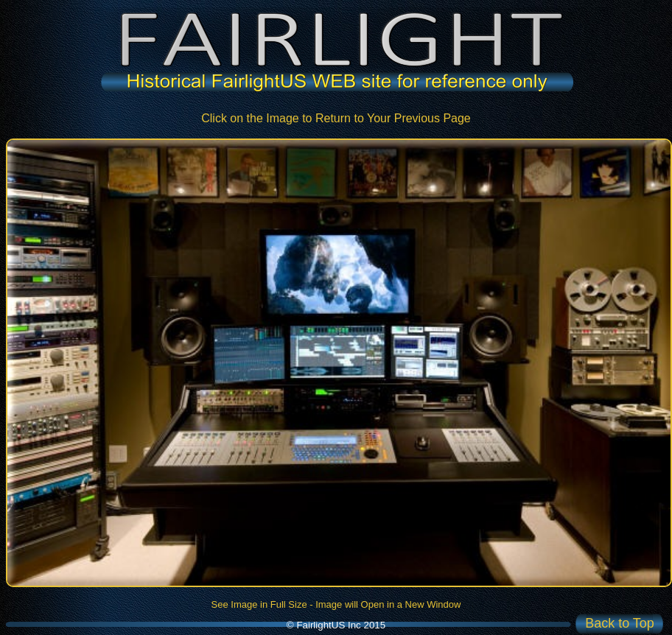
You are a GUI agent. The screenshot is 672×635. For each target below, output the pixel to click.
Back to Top (620, 623)
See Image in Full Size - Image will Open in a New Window (336, 604)
